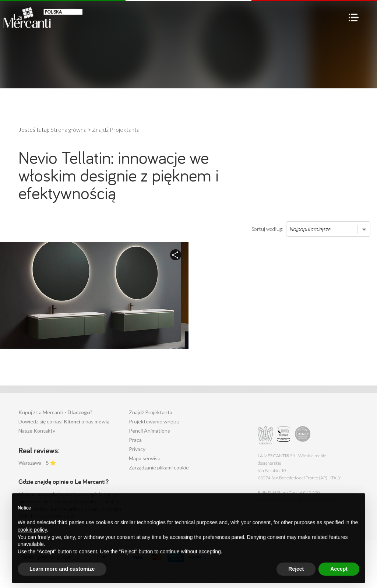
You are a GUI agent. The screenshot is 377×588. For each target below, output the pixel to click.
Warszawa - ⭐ (37, 463)
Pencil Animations (149, 431)
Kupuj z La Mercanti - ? (55, 412)
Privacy (137, 449)
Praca (135, 440)
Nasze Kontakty (37, 431)
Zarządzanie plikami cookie (159, 467)
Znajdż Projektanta (151, 412)
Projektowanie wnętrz (154, 421)
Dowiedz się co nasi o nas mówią (64, 421)
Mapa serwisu (145, 458)
